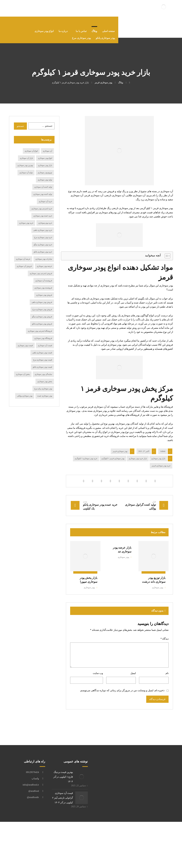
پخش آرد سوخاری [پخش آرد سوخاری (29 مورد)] (23, 377)
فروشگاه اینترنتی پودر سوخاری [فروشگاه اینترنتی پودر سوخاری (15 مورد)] (40, 334)
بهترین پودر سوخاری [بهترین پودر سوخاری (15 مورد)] (25, 168)
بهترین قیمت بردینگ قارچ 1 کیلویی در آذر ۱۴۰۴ (62, 810)
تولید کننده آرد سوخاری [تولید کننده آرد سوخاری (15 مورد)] (43, 190)
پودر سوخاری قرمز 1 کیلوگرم (113, 487)
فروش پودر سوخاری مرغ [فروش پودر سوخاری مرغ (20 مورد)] (42, 312)
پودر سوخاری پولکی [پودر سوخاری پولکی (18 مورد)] (25, 399)
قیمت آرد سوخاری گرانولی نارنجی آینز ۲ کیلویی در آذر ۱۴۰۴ (62, 832)
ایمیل (133, 705)
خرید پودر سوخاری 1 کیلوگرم (86, 487)
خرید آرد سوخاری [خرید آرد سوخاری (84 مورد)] (45, 204)
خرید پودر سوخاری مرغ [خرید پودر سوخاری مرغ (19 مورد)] (43, 240)
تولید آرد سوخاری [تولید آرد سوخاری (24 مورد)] (26, 176)
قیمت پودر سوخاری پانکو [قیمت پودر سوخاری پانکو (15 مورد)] (42, 370)
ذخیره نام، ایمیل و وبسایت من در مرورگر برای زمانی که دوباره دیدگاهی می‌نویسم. (122, 723)
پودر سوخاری (157, 616)
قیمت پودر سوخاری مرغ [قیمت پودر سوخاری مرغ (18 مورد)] (43, 363)
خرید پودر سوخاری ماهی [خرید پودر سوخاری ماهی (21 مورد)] (43, 233)
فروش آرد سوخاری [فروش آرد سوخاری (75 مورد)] (24, 269)
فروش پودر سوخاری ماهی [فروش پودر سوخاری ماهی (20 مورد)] (42, 305)
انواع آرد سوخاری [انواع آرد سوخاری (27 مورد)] (31, 154)
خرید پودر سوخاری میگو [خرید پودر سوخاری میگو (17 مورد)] (43, 248)
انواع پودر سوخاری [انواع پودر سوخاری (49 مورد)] (45, 161)
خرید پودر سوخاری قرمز (161, 494)
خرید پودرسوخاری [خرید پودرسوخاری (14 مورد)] (45, 226)
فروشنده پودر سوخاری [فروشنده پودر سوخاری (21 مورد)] (43, 291)
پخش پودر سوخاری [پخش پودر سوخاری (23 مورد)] (45, 384)
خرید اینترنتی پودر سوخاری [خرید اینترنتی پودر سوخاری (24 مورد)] (42, 212)
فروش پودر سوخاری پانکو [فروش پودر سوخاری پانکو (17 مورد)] (42, 327)
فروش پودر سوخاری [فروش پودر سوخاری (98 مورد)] (44, 298)
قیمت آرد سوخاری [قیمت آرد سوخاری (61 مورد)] (45, 348)
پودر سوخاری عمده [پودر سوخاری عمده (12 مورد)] (45, 399)
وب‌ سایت (98, 705)
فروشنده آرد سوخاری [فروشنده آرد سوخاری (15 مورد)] (44, 284)
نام (167, 705)
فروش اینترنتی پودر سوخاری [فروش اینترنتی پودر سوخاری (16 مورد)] (41, 276)
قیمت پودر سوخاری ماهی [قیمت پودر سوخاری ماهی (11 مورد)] (42, 356)
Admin (163, 480)
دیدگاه (164, 669)
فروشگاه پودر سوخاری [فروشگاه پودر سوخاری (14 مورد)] (43, 341)
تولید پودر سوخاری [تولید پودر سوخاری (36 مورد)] (45, 183)
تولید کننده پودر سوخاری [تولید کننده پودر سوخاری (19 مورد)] (43, 197)
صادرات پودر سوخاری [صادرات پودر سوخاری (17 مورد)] (44, 262)
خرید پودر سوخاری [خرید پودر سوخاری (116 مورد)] (26, 226)
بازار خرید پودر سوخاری (138, 487)
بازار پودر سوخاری (158, 487)
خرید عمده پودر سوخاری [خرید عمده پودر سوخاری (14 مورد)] (43, 219)
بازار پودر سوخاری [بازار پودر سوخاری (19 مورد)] (45, 168)
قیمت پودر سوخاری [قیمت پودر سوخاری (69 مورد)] (25, 348)
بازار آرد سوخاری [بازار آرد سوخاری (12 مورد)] (26, 161)
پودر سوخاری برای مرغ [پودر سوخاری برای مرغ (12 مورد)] (43, 392)
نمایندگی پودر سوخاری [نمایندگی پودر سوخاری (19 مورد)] (43, 377)
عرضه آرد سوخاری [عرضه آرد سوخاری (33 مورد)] (23, 262)
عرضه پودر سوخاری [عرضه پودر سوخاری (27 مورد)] (44, 269)
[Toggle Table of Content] (166, 265)
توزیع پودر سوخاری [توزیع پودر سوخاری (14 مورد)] (45, 176)
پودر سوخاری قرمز (120, 480)
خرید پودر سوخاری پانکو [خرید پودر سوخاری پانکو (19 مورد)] (43, 255)
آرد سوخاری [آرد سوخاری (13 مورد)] (47, 154)
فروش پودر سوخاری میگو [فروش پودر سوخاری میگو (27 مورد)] (42, 320)
